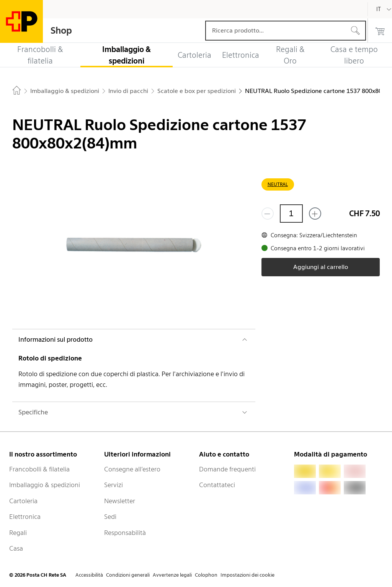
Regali (18, 533)
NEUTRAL (278, 184)
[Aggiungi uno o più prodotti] (315, 214)
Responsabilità (125, 533)
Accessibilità (89, 575)
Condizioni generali (128, 575)
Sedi (110, 517)
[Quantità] (291, 214)
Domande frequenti (227, 469)
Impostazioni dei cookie (247, 575)
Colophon (206, 575)
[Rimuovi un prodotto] (268, 214)
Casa (16, 548)
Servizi (114, 485)
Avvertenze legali (172, 575)
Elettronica (25, 517)
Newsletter (120, 501)
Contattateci (217, 485)
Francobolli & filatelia (39, 469)
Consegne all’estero (132, 469)
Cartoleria (23, 501)
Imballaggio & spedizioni (45, 485)
